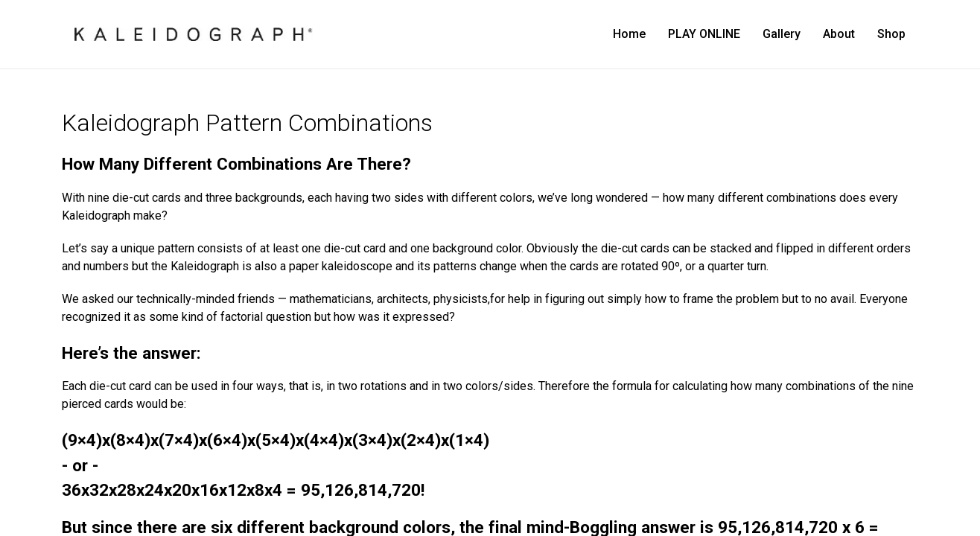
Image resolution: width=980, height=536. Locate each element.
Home (629, 34)
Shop (891, 34)
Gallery (782, 34)
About (839, 34)
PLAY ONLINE (704, 34)
